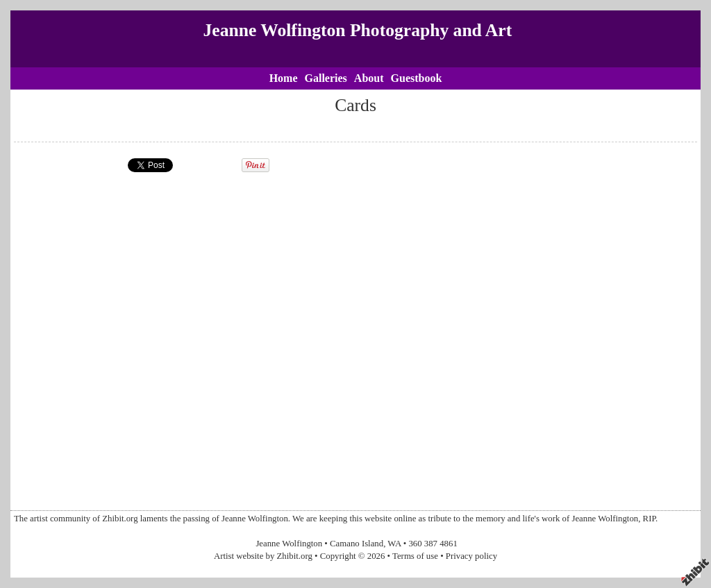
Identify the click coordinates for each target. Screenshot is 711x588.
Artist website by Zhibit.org (263, 556)
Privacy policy (471, 556)
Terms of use (415, 556)
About (369, 78)
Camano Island (357, 544)
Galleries (326, 78)
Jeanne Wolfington (289, 544)
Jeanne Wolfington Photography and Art (358, 30)
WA (394, 544)
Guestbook (417, 78)
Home (284, 78)
